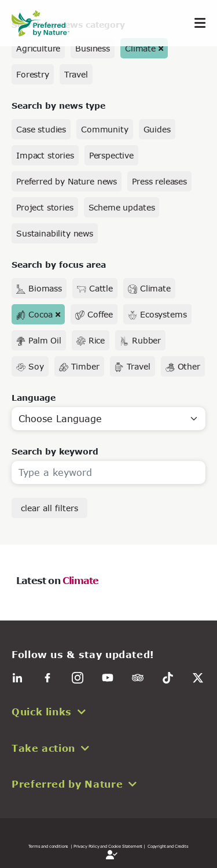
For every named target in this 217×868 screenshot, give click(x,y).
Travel (76, 74)
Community (105, 129)
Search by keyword (55, 451)
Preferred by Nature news (67, 181)
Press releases (159, 181)
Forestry (33, 74)
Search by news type (58, 106)
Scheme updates (122, 207)
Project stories (45, 207)
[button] (108, 712)
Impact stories (45, 155)
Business (93, 48)
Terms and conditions (48, 846)
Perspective (111, 155)
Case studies (41, 129)
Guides (157, 129)
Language (34, 398)
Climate (140, 48)
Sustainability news (55, 233)
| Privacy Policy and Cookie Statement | (108, 846)
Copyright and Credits (168, 846)
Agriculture (38, 48)
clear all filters (49, 508)
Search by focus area (59, 265)
